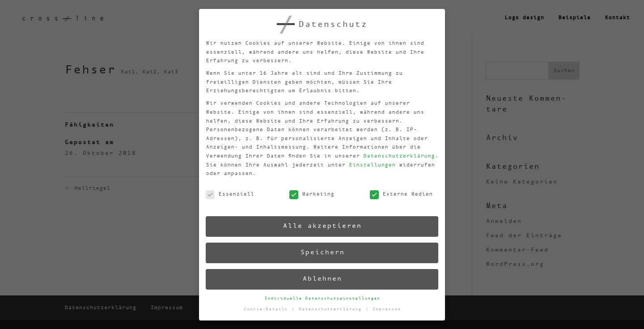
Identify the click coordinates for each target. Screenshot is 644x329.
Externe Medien (397, 191)
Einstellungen (367, 162)
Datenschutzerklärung (394, 153)
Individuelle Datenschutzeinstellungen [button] (323, 298)
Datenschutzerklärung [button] (333, 308)
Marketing (308, 195)
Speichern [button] (321, 252)
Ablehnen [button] (322, 278)
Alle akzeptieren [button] (320, 226)
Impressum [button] (388, 306)
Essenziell (227, 199)
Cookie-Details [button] (268, 311)
